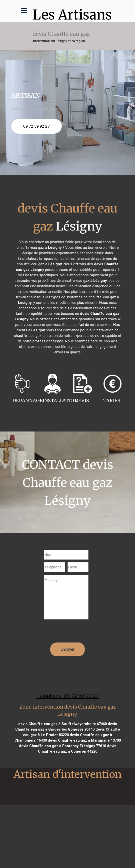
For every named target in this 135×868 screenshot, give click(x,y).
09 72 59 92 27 (36, 126)
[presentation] (82, 633)
